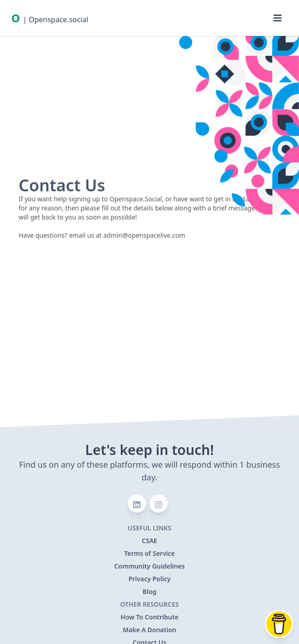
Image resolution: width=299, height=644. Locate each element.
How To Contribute (149, 617)
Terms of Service (149, 553)
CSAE (149, 541)
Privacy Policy (150, 579)
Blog (150, 592)
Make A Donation (149, 630)
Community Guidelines (149, 566)
